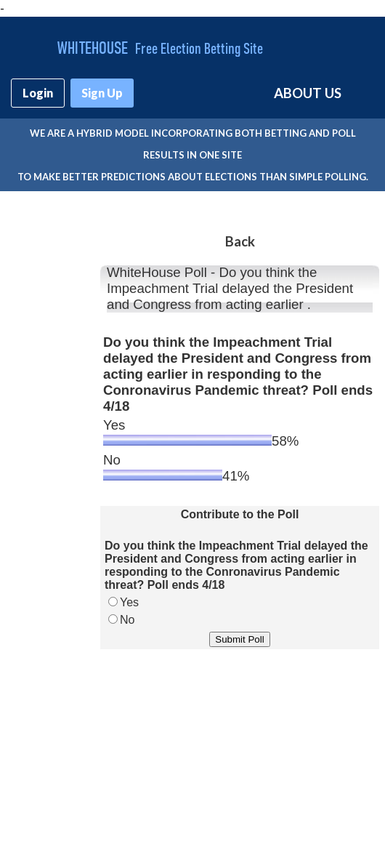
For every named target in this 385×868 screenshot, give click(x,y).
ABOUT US (308, 93)
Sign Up (102, 93)
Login (38, 93)
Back (240, 241)
